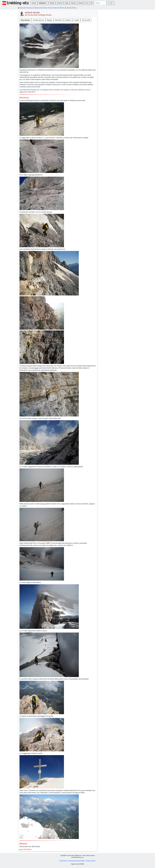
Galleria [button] (68, 20)
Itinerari (42, 3)
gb (22, 849)
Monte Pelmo (47, 8)
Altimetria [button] (59, 20)
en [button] (87, 3)
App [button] (67, 3)
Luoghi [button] (76, 20)
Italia (22, 8)
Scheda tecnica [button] (38, 20)
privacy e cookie (91, 861)
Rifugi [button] (52, 3)
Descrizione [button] (25, 20)
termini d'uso (64, 861)
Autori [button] (73, 3)
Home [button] (34, 3)
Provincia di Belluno (33, 8)
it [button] (92, 3)
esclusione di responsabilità (77, 861)
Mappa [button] (49, 20)
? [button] (113, 3)
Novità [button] (81, 3)
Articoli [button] (60, 3)
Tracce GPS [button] (86, 20)
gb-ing (82, 857)
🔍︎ (109, 3)
